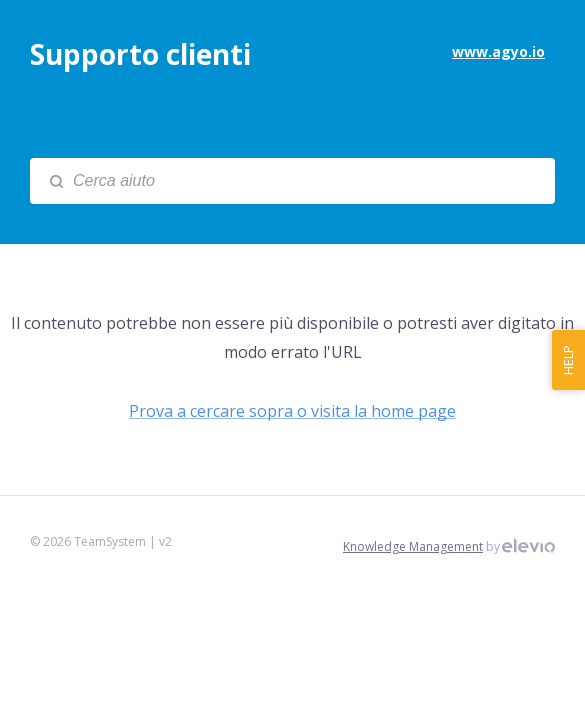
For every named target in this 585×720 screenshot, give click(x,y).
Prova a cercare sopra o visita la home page (292, 411)
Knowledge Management (413, 546)
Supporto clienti (140, 54)
